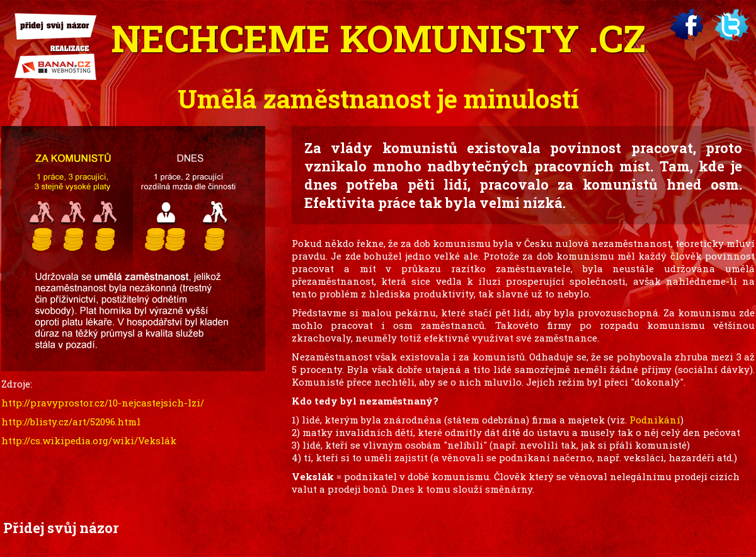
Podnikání (655, 420)
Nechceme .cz (378, 37)
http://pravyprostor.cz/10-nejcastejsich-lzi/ (103, 403)
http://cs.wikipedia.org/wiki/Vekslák (89, 440)
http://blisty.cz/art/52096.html (71, 422)
